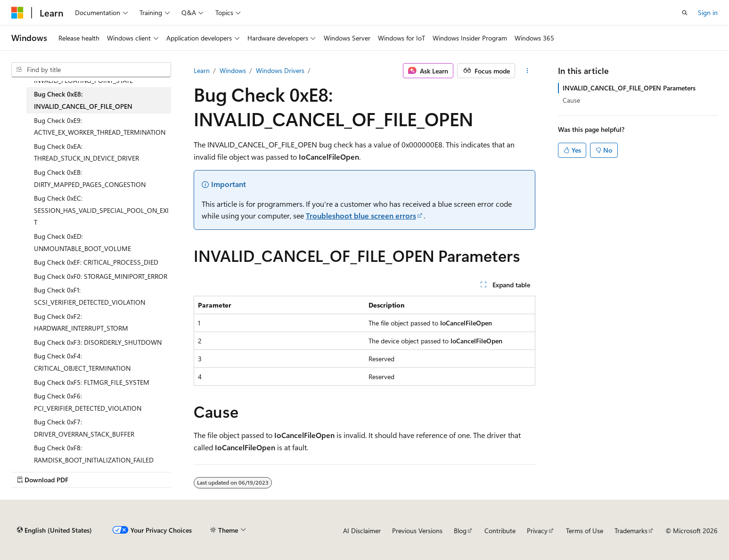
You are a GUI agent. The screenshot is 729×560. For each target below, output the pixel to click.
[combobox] (91, 70)
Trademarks (631, 531)
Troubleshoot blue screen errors (361, 215)
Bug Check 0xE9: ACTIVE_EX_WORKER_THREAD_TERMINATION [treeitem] (100, 126)
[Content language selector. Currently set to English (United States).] (54, 530)
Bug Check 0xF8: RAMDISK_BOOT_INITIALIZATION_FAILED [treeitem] (94, 454)
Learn (202, 70)
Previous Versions (417, 531)
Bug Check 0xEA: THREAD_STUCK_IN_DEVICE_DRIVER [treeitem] (86, 152)
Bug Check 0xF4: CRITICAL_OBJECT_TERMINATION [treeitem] (82, 362)
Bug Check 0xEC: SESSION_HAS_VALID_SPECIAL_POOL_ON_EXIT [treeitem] (101, 210)
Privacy (537, 531)
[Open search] (685, 13)
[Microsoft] (17, 13)
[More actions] (527, 71)
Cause (571, 100)
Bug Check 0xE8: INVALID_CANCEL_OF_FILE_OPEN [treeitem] (83, 100)
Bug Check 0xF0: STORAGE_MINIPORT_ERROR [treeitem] (101, 276)
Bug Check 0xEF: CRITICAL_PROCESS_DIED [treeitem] (96, 262)
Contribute (500, 531)
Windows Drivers (280, 70)
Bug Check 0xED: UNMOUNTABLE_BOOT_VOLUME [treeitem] (82, 242)
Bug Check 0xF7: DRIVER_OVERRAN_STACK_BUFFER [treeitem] (84, 428)
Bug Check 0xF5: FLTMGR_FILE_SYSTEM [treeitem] (92, 382)
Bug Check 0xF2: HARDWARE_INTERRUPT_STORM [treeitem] (81, 322)
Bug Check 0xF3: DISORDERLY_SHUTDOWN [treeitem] (98, 342)
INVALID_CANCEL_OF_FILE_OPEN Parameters (629, 88)
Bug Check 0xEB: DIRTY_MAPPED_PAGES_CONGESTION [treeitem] (90, 178)
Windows (233, 70)
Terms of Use (585, 531)
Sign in (708, 12)
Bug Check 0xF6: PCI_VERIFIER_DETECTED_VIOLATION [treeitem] (88, 402)
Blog (460, 531)
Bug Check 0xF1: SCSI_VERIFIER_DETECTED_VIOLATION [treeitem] (90, 296)
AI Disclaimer (362, 531)
